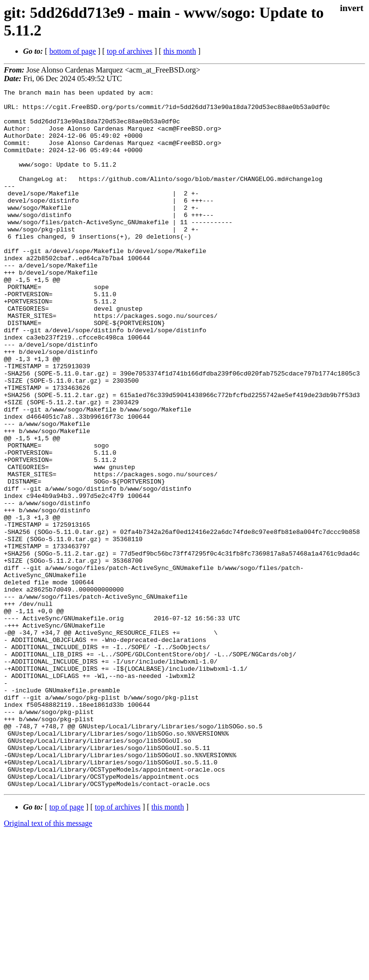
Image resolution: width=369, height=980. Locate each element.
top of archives (129, 51)
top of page (67, 947)
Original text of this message (48, 963)
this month (180, 51)
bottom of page (73, 51)
